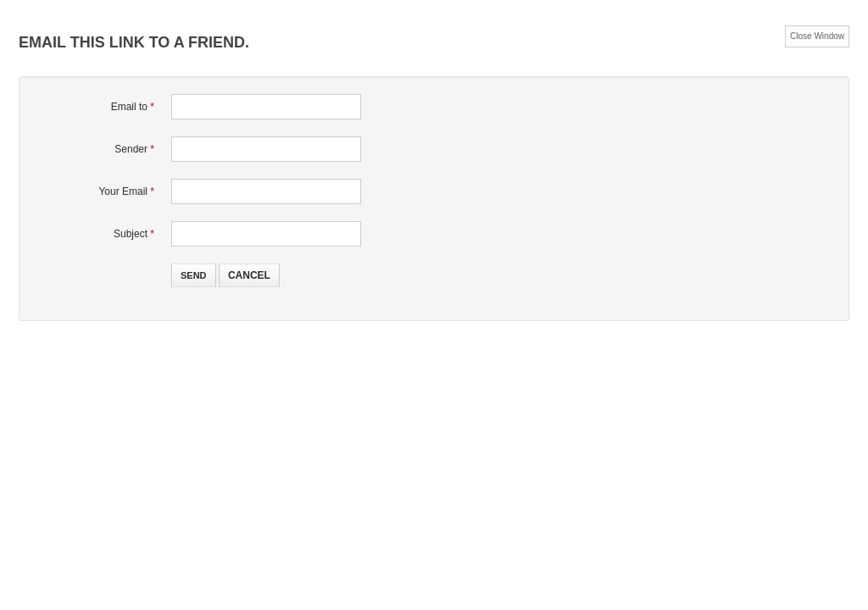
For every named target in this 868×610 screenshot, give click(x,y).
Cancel (249, 275)
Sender (134, 149)
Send (194, 275)
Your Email (126, 191)
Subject (134, 234)
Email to (133, 107)
